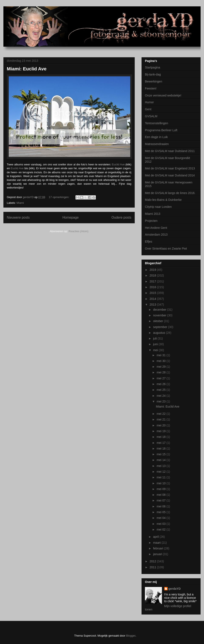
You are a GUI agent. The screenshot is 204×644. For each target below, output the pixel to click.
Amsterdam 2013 (156, 235)
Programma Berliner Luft (161, 130)
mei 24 (161, 396)
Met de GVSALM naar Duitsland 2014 (170, 175)
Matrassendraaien (157, 144)
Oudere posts (121, 217)
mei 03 (161, 524)
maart (157, 543)
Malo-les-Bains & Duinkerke (163, 200)
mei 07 (161, 500)
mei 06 (161, 506)
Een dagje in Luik (156, 137)
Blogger (131, 636)
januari (158, 554)
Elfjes (149, 242)
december (160, 310)
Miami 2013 (153, 214)
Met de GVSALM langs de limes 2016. (170, 193)
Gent (148, 109)
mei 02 (161, 529)
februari (158, 548)
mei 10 (161, 483)
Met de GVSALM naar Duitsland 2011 (170, 151)
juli (155, 338)
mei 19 (161, 431)
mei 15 (161, 454)
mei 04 (161, 518)
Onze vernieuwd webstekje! (163, 95)
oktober (158, 321)
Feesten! (151, 88)
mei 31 (161, 355)
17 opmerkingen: (59, 197)
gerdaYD (175, 589)
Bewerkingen (154, 81)
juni (156, 344)
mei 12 (161, 472)
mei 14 (161, 460)
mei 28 (161, 372)
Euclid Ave (118, 164)
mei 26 (161, 384)
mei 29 (161, 367)
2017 (153, 281)
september (160, 327)
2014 (153, 299)
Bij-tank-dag (153, 74)
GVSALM (151, 116)
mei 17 (161, 443)
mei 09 (161, 489)
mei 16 (161, 448)
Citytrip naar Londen (158, 207)
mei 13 (161, 466)
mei (156, 350)
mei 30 (161, 361)
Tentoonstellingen (157, 123)
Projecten (151, 221)
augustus (159, 333)
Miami (20, 203)
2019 (153, 270)
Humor (149, 102)
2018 (153, 275)
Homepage (71, 217)
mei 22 (161, 414)
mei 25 (161, 390)
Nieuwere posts (18, 217)
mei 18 (161, 437)
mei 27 (161, 378)
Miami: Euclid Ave (27, 69)
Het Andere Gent (156, 228)
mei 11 (161, 477)
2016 (153, 287)
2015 (153, 293)
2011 (153, 567)
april (156, 537)
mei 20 (161, 425)
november (160, 315)
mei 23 (161, 401)
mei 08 (161, 495)
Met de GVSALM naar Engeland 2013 (170, 168)
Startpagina (153, 67)
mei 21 (161, 419)
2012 (153, 561)
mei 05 (161, 512)
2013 (153, 305)
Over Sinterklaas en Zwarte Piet (166, 249)
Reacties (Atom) (79, 231)
